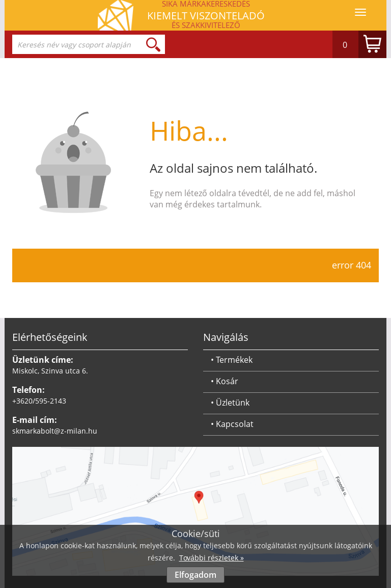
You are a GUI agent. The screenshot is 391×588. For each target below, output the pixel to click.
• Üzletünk (230, 403)
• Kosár (225, 381)
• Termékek (232, 360)
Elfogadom (195, 575)
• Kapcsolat (232, 424)
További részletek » (212, 558)
